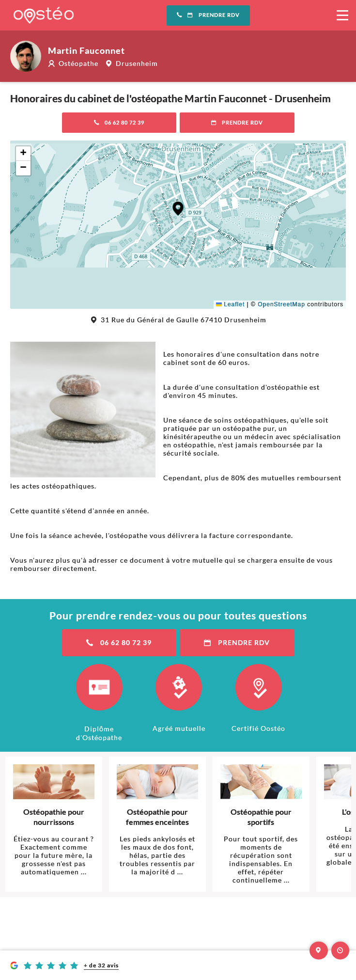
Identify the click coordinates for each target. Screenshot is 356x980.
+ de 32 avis (101, 965)
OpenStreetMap (281, 304)
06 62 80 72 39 (119, 123)
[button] (178, 209)
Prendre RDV (208, 15)
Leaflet (230, 304)
